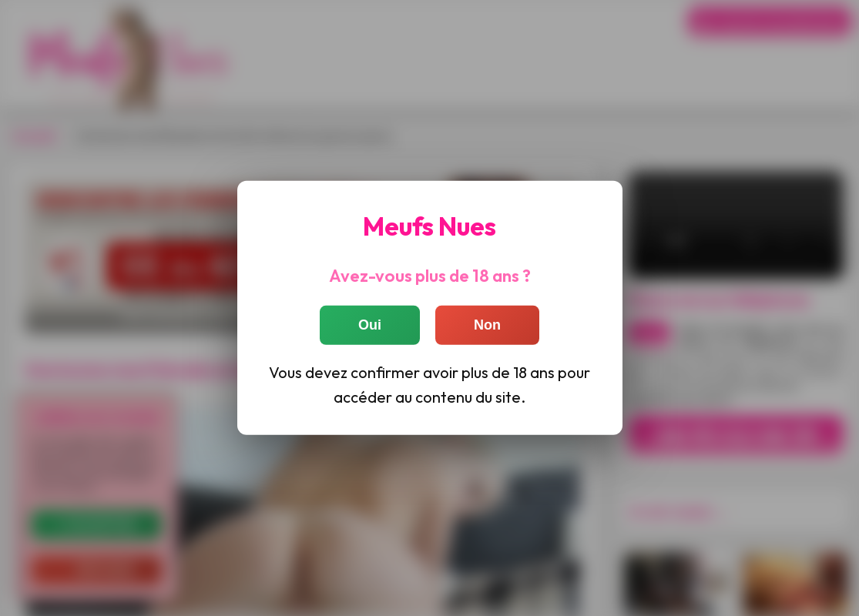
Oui (370, 325)
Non (487, 325)
